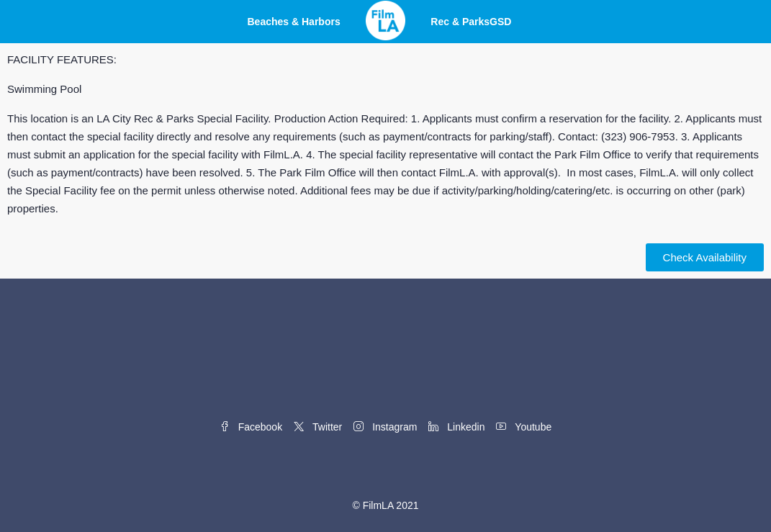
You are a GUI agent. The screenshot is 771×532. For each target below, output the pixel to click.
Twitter (318, 427)
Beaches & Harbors (294, 22)
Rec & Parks (460, 22)
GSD (500, 22)
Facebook (251, 427)
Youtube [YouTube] (524, 427)
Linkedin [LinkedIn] (456, 427)
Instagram (385, 427)
